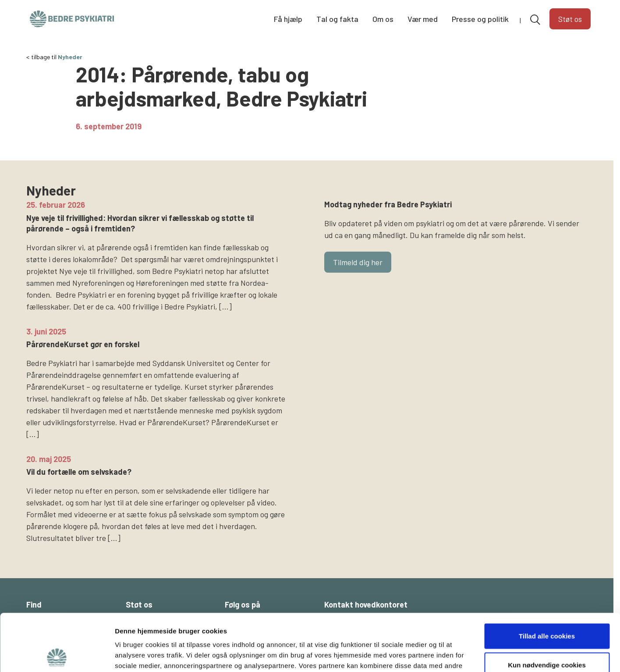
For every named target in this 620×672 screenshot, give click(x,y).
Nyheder (70, 57)
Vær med (423, 19)
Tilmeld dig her (358, 262)
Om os (383, 19)
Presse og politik (480, 19)
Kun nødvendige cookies (547, 608)
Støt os (570, 19)
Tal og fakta (337, 19)
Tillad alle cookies (547, 579)
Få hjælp (288, 19)
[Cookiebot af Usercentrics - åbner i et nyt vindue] (57, 655)
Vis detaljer (455, 655)
